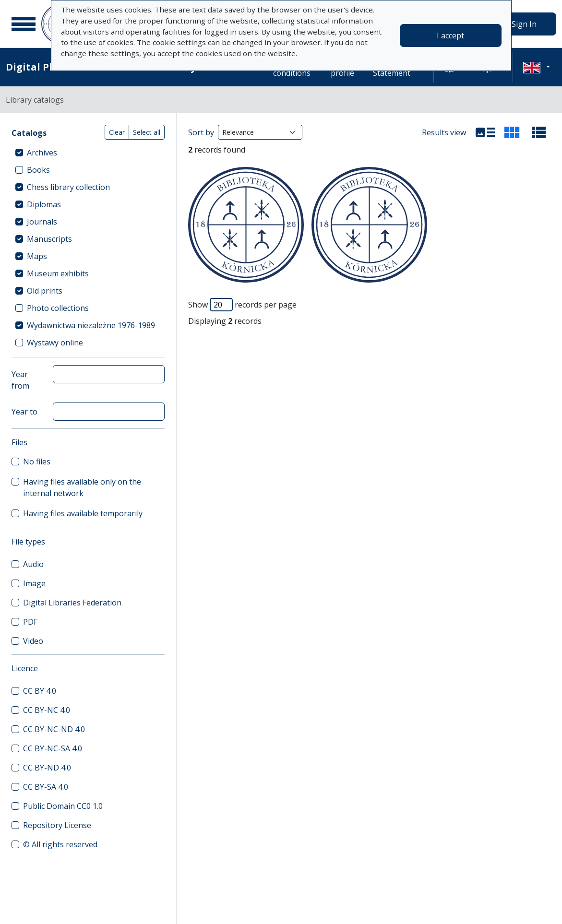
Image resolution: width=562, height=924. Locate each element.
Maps (37, 256)
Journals (42, 222)
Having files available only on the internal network (82, 487)
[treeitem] (88, 153)
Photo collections (58, 308)
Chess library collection (68, 187)
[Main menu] (24, 24)
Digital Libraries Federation (72, 603)
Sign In (524, 24)
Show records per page (242, 305)
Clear (117, 132)
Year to (24, 412)
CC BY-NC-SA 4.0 (53, 748)
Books (38, 170)
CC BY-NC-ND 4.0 (54, 729)
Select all (147, 132)
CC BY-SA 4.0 (46, 787)
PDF (30, 622)
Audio (33, 564)
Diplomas (44, 204)
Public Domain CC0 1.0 (63, 806)
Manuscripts (49, 239)
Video (33, 641)
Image (34, 583)
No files (37, 462)
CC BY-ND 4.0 (47, 768)
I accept (450, 36)
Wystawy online (55, 343)
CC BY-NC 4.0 (47, 710)
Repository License (57, 825)
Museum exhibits (58, 273)
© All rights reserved (60, 844)
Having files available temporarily (83, 513)
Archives (42, 153)
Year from (20, 380)
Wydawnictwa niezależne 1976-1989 (91, 325)
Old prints (45, 291)
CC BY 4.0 (40, 691)
